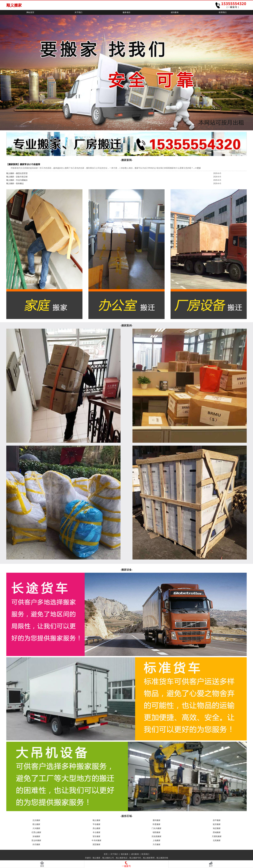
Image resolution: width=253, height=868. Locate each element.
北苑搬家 (217, 840)
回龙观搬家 (157, 836)
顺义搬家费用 (149, 858)
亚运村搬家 (36, 840)
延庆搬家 (217, 824)
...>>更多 (197, 168)
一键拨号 (126, 866)
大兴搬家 (36, 828)
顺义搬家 (96, 820)
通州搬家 (157, 820)
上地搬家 (157, 840)
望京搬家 (96, 836)
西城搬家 (217, 832)
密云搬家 (36, 824)
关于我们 (78, 12)
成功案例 (175, 12)
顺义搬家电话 (122, 858)
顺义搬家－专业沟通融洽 (17, 180)
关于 (211, 866)
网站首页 (30, 12)
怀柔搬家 (157, 824)
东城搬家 (36, 836)
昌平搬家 (217, 820)
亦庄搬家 (36, 844)
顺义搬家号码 (135, 858)
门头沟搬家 (157, 828)
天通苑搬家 (217, 836)
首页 (106, 854)
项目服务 (125, 854)
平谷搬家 (96, 824)
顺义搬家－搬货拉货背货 (17, 173)
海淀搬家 (217, 828)
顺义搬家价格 (162, 858)
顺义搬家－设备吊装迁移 (17, 177)
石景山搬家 (36, 832)
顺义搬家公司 (108, 858)
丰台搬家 (96, 832)
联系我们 (223, 12)
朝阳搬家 (157, 832)
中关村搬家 (96, 840)
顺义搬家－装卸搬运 (15, 183)
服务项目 (126, 12)
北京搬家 (36, 820)
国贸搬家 (96, 844)
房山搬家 (96, 828)
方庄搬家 (157, 844)
